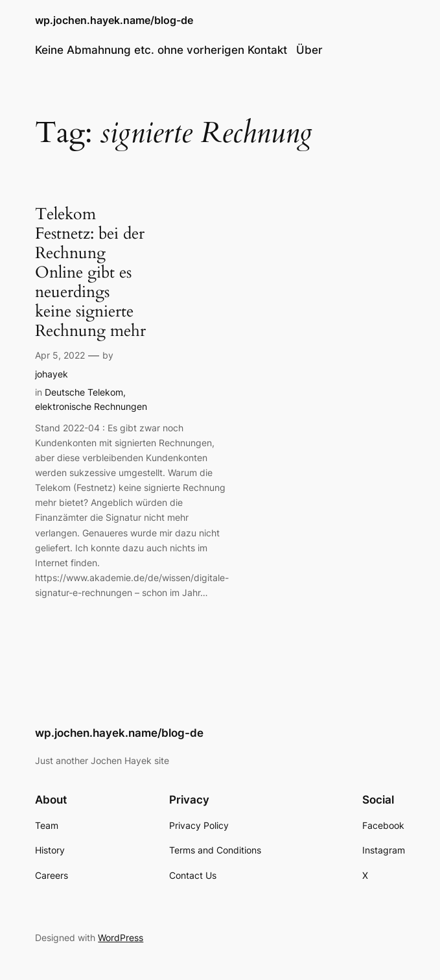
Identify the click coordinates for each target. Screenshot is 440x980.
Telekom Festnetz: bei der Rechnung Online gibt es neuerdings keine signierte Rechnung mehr (90, 272)
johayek (52, 374)
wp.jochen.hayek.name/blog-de (114, 20)
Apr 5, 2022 (60, 355)
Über (309, 50)
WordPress (121, 938)
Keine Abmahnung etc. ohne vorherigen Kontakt (161, 50)
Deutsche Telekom (84, 392)
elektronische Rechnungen (91, 406)
